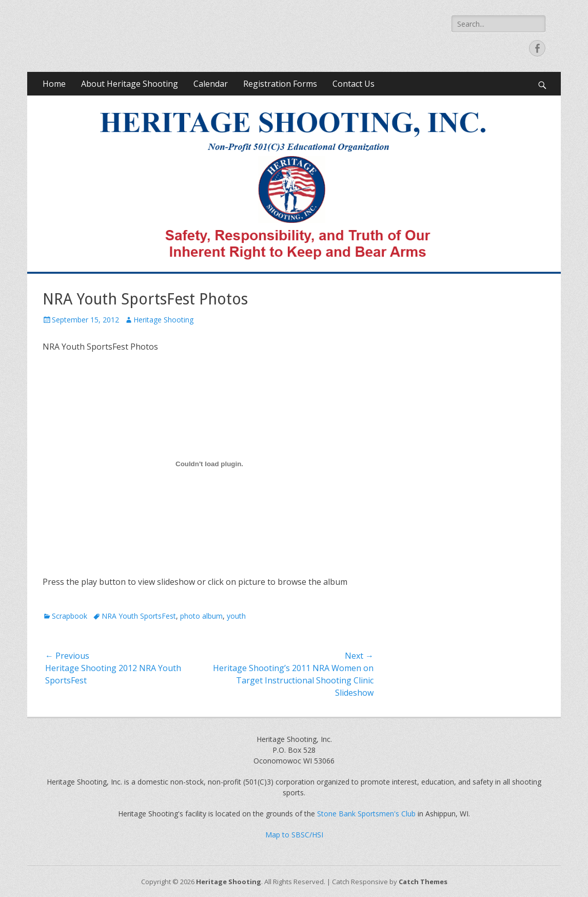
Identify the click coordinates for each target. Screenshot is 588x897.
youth (236, 616)
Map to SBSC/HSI (294, 835)
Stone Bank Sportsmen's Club (366, 814)
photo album (201, 616)
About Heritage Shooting (130, 84)
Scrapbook (70, 616)
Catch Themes (423, 882)
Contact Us (354, 84)
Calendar (211, 84)
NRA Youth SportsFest (139, 616)
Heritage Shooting (163, 320)
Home (54, 84)
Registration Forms (280, 84)
